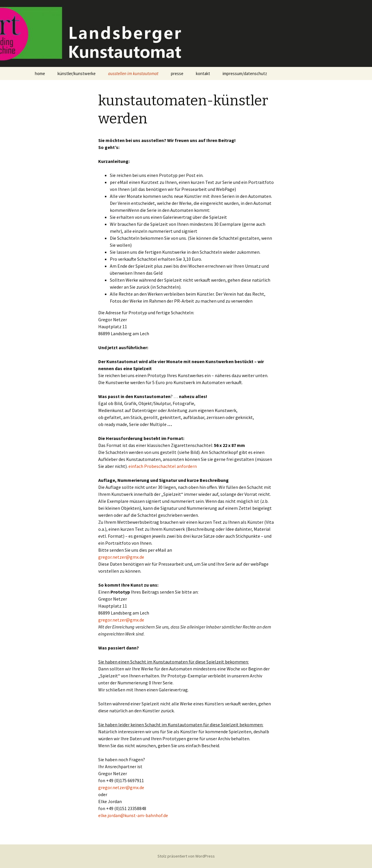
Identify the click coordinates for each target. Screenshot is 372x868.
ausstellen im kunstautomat (133, 73)
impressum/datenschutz (245, 73)
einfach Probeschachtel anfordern (163, 466)
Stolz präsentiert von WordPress (186, 856)
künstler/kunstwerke (77, 73)
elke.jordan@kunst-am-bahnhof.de (133, 815)
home (40, 73)
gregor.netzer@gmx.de (121, 557)
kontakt (203, 73)
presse (177, 73)
